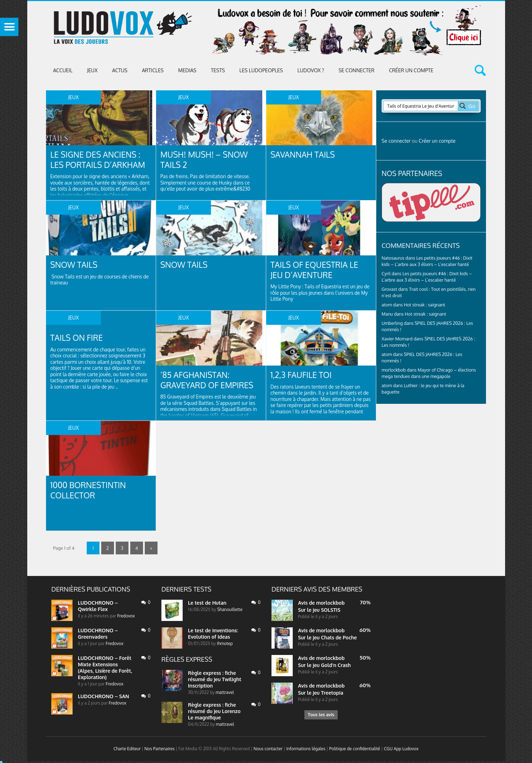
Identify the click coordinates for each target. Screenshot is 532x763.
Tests (218, 70)
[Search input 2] (421, 106)
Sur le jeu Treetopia (321, 693)
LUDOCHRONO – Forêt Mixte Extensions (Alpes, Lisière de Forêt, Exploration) (105, 668)
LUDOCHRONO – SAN (104, 696)
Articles (153, 70)
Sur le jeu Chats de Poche (327, 637)
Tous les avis (321, 715)
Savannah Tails (305, 155)
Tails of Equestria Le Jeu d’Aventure (317, 270)
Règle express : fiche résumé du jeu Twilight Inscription (215, 679)
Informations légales (306, 749)
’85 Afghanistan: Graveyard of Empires (210, 380)
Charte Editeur (127, 749)
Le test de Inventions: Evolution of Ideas (213, 634)
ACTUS (120, 70)
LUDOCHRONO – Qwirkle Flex (98, 606)
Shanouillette (230, 609)
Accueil (63, 70)
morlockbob (330, 603)
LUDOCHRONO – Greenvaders (98, 634)
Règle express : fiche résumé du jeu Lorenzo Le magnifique (214, 711)
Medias (187, 70)
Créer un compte (411, 70)
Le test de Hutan (207, 603)
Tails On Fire (78, 338)
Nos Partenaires (159, 749)
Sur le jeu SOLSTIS (319, 610)
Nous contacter (268, 749)
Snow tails (75, 265)
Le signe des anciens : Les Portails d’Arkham (101, 160)
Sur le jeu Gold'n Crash (324, 665)
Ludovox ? (311, 70)
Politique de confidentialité (355, 749)
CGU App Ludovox (401, 749)
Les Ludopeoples (261, 70)
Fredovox (126, 616)
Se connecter (356, 70)
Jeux (92, 70)
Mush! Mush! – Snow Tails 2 (207, 160)
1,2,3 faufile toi (303, 375)
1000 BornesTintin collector (90, 490)
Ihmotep (225, 643)
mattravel (225, 692)
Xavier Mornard (397, 339)
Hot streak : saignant (425, 305)
